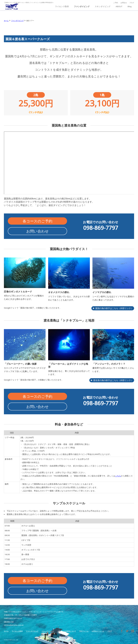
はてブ (133, 631)
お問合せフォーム (98, 631)
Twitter (127, 631)
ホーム (6, 21)
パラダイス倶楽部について (67, 631)
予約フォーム (84, 631)
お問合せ (124, 3)
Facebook (122, 631)
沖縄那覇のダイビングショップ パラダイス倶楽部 (12, 6)
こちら (118, 476)
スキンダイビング (48, 631)
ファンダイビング (17, 21)
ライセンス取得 (17, 631)
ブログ (132, 3)
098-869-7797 (9, 622)
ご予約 (116, 3)
